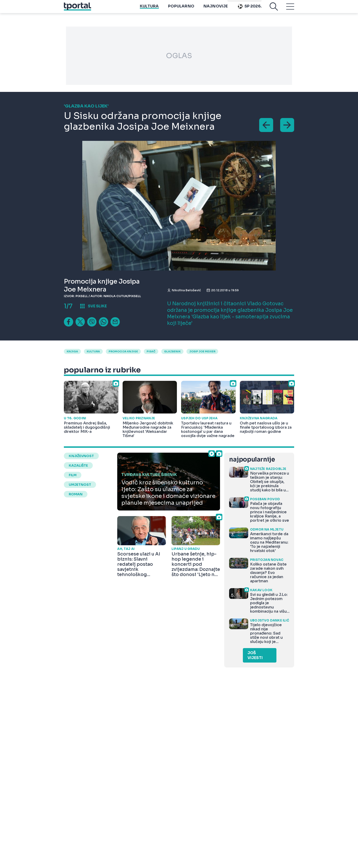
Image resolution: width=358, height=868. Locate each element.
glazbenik (172, 351)
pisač (151, 351)
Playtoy (253, 2)
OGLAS (179, 56)
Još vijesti (255, 655)
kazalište (78, 465)
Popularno (181, 9)
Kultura (149, 9)
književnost (81, 456)
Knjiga (72, 351)
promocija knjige (123, 351)
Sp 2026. (249, 9)
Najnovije (216, 9)
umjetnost (80, 485)
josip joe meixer (202, 351)
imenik (235, 2)
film (73, 475)
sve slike (97, 306)
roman (76, 494)
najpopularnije (252, 460)
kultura (93, 351)
